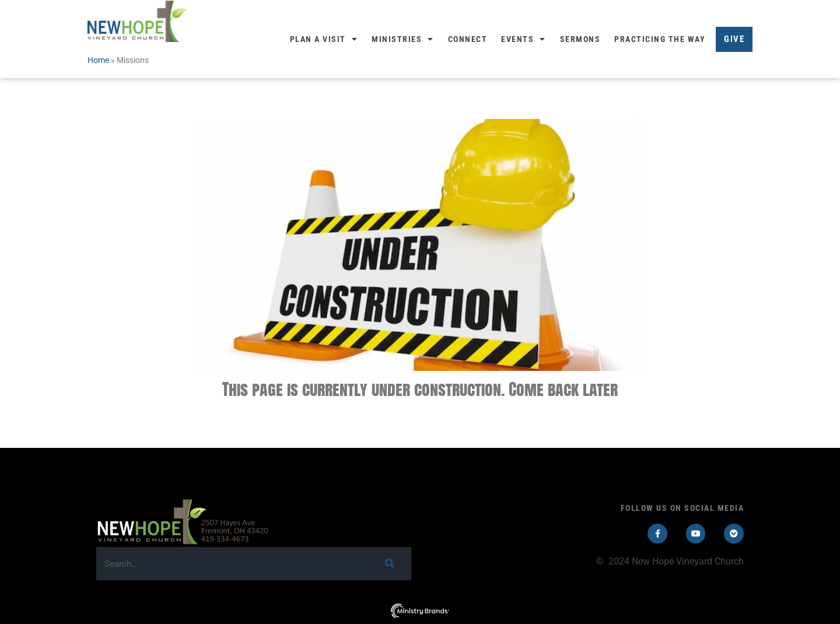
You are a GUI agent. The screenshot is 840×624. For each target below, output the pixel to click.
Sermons (580, 39)
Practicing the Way (660, 39)
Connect (468, 39)
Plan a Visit (324, 39)
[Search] (389, 564)
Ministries (403, 39)
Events (524, 39)
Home (98, 60)
